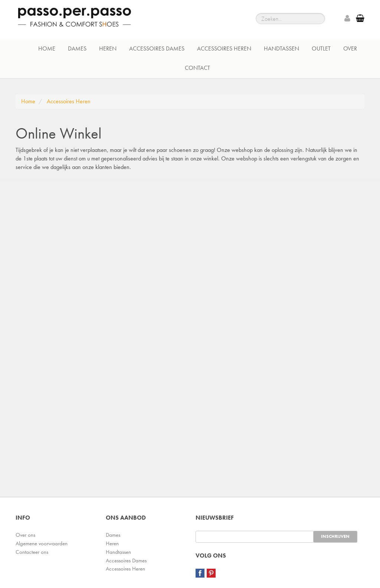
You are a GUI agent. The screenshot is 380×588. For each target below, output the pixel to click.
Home (47, 48)
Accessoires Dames (157, 48)
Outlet (321, 48)
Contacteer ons (32, 552)
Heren (108, 48)
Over (350, 48)
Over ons (25, 535)
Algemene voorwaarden (42, 543)
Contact (197, 68)
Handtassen (281, 48)
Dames (77, 48)
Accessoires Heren (224, 48)
